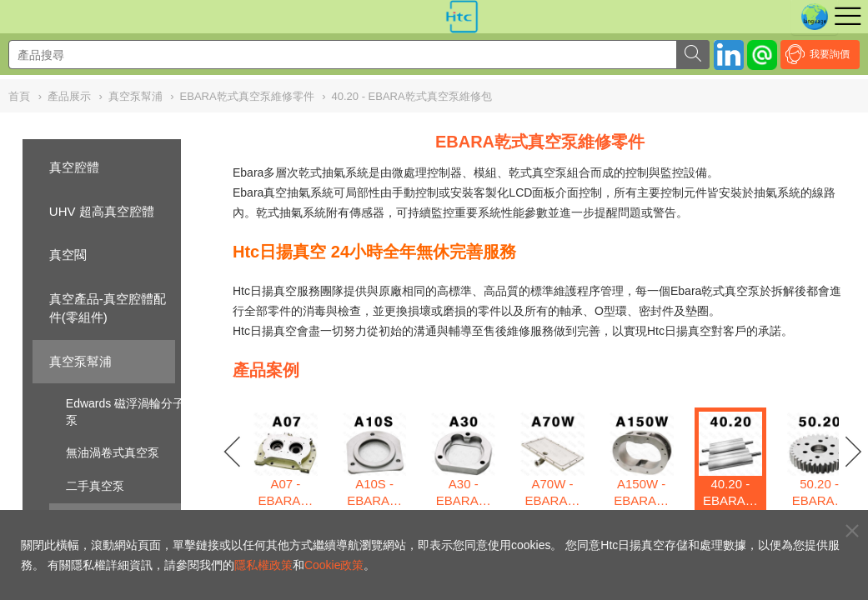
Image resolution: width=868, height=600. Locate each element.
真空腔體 (74, 167)
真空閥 (68, 255)
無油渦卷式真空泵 (113, 452)
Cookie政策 (334, 565)
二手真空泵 (95, 486)
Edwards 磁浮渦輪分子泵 (125, 412)
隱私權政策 (263, 565)
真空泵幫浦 (80, 361)
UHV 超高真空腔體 (102, 211)
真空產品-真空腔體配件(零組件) (108, 308)
